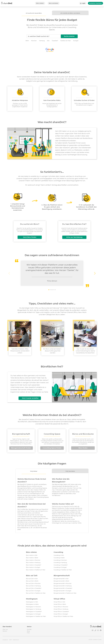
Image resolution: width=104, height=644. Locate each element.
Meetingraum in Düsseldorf (34, 612)
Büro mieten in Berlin (32, 558)
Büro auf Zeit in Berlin (32, 581)
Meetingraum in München (33, 607)
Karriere (5, 631)
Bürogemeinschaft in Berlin (61, 581)
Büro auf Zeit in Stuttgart (33, 591)
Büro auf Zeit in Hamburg (33, 586)
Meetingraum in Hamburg (33, 609)
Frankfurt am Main (66, 41)
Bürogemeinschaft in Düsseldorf (63, 588)
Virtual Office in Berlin (60, 604)
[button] (95, 273)
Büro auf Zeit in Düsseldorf (34, 588)
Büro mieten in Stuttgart (33, 567)
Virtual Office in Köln (59, 602)
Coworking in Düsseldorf (61, 565)
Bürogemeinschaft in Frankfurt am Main (65, 593)
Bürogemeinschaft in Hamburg (63, 586)
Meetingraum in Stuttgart (33, 614)
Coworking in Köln (59, 555)
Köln (48, 41)
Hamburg (42, 41)
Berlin (27, 41)
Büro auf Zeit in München (33, 583)
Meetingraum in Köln (32, 602)
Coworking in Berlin (59, 558)
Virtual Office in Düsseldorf (61, 612)
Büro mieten (40, 3)
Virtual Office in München (61, 607)
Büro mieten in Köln (32, 555)
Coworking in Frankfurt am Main (63, 570)
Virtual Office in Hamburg (61, 609)
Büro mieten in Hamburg (33, 563)
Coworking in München (60, 560)
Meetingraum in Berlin (32, 604)
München (34, 41)
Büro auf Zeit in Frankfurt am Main (36, 593)
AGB (10, 640)
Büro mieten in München (33, 560)
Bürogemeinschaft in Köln (61, 579)
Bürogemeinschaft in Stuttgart (62, 591)
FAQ (28, 633)
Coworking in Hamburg (60, 563)
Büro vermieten (54, 3)
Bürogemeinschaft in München (63, 583)
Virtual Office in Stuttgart (61, 614)
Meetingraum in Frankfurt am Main (36, 616)
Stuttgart (76, 41)
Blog (28, 631)
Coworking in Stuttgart (60, 567)
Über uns (5, 629)
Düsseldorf (55, 41)
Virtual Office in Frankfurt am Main (63, 616)
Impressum (5, 640)
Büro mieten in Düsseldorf (33, 565)
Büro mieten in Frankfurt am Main (36, 570)
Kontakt (29, 629)
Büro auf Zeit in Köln (32, 579)
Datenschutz (16, 640)
